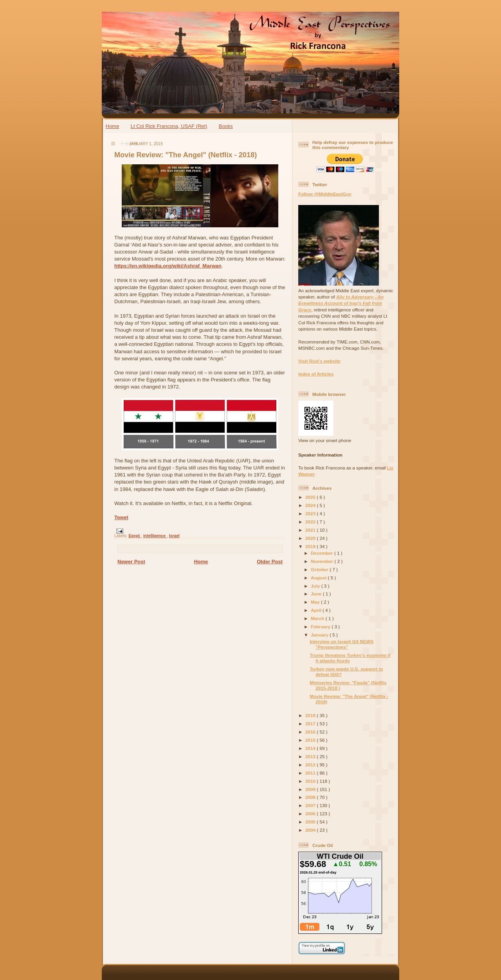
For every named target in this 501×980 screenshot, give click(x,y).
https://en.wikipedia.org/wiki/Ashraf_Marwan (168, 266)
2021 (311, 530)
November (323, 561)
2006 (311, 814)
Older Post (270, 562)
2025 (311, 497)
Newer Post (131, 562)
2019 (311, 546)
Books (226, 126)
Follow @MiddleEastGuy (325, 194)
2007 (311, 805)
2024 (311, 505)
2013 (311, 756)
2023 (311, 513)
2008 (311, 797)
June (317, 594)
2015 (311, 740)
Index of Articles (316, 374)
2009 (311, 789)
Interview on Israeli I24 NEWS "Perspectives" (342, 644)
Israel (174, 536)
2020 (311, 538)
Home (113, 126)
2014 (311, 748)
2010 (311, 781)
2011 (311, 773)
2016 (311, 732)
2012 (311, 765)
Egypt (135, 536)
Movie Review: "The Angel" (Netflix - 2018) (186, 155)
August (319, 578)
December (323, 553)
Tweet (121, 517)
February (321, 627)
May (316, 602)
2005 (311, 822)
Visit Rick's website (319, 361)
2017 (311, 724)
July (316, 586)
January (320, 635)
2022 (311, 522)
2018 (311, 715)
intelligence (155, 536)
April (317, 610)
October (320, 569)
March (318, 618)
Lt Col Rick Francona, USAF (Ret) (169, 126)
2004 (311, 830)
